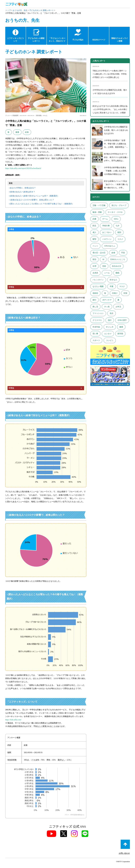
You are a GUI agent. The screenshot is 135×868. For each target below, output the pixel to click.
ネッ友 (107, 307)
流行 (110, 320)
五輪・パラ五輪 (99, 205)
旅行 (94, 300)
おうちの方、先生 (20, 10)
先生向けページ (99, 40)
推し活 (95, 307)
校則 (119, 232)
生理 (94, 266)
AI (103, 259)
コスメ (120, 239)
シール (107, 273)
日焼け (115, 293)
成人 (94, 232)
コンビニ (110, 340)
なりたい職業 (98, 286)
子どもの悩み (78, 40)
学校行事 (106, 226)
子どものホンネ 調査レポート (42, 10)
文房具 (95, 273)
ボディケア (107, 300)
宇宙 (123, 253)
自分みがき (117, 266)
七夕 (117, 226)
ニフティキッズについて (15, 40)
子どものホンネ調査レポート (36, 40)
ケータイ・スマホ (115, 212)
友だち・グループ (119, 205)
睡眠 (117, 273)
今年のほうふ (110, 246)
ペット (95, 246)
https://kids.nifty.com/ (13, 720)
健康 (17, 132)
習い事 (95, 334)
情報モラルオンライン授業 (120, 40)
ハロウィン (107, 239)
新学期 (120, 334)
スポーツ (96, 340)
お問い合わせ (124, 853)
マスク (122, 286)
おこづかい (107, 232)
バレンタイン (98, 280)
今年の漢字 (122, 320)
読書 (94, 219)
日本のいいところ (118, 259)
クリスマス (97, 320)
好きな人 (113, 280)
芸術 (104, 266)
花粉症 (95, 293)
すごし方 (110, 327)
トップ (8, 10)
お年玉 (118, 307)
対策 (125, 293)
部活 (94, 259)
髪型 (94, 239)
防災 (94, 226)
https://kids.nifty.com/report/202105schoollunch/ (23, 168)
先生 (112, 313)
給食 (27, 132)
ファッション (98, 313)
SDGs (116, 219)
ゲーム (105, 219)
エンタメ (108, 334)
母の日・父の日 (99, 253)
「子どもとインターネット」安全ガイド (57, 40)
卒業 (112, 286)
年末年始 (96, 327)
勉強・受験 (97, 212)
